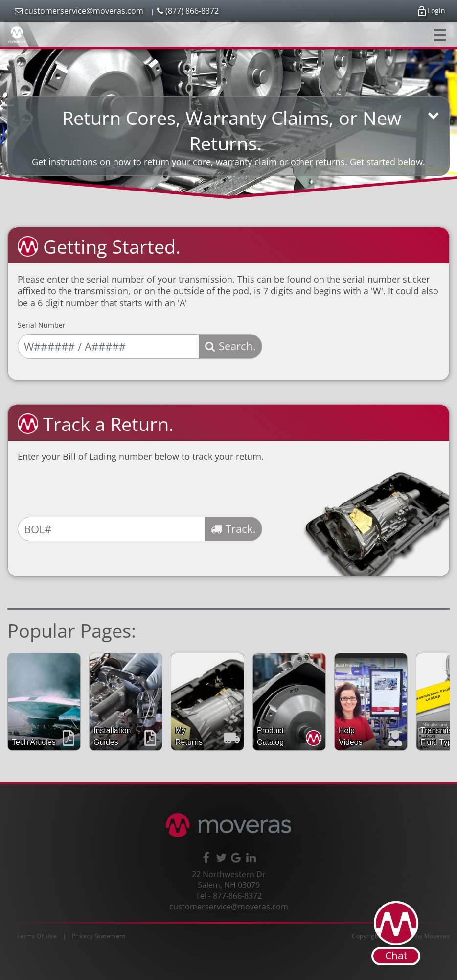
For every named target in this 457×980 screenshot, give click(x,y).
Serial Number (42, 325)
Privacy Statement (99, 936)
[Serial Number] (108, 346)
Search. (230, 346)
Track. (233, 528)
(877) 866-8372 (188, 11)
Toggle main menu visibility (441, 33)
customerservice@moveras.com (79, 11)
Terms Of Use (36, 936)
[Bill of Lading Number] (111, 529)
